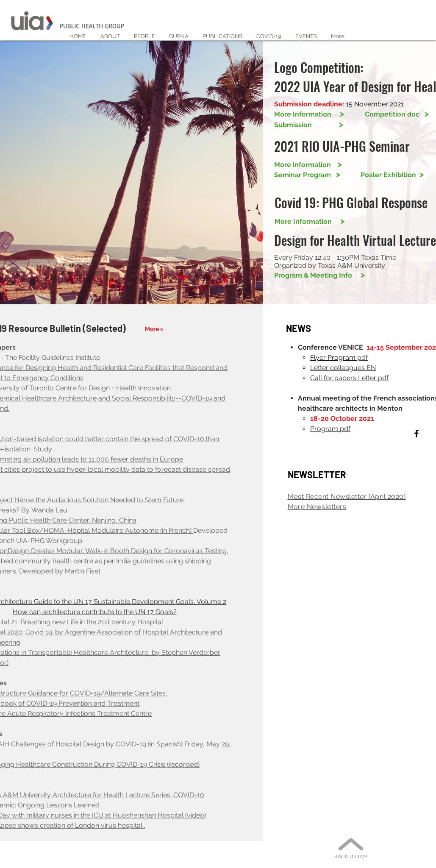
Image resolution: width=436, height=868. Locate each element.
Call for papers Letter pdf (349, 378)
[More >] (154, 329)
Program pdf (330, 429)
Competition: (333, 67)
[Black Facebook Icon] (417, 434)
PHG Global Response (375, 202)
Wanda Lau (50, 510)
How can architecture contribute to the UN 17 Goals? (95, 612)
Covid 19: (298, 202)
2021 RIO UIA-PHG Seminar (342, 146)
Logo (287, 67)
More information (308, 165)
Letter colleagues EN (343, 368)
